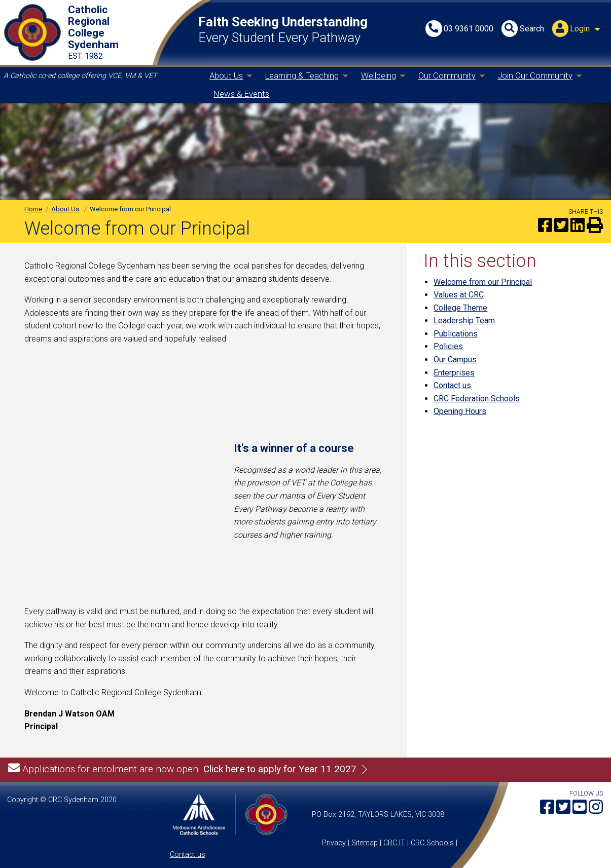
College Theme (460, 308)
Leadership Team (464, 320)
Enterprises (454, 373)
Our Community (447, 76)
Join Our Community (535, 76)
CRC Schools (432, 843)
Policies (448, 346)
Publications (456, 334)
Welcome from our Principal (483, 282)
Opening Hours (460, 411)
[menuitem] (578, 29)
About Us (226, 76)
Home (33, 209)
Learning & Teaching (302, 76)
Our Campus (455, 360)
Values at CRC (459, 295)
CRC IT (394, 843)
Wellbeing (379, 76)
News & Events (241, 94)
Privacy (334, 843)
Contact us (452, 385)
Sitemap (365, 843)
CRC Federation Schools (477, 399)
